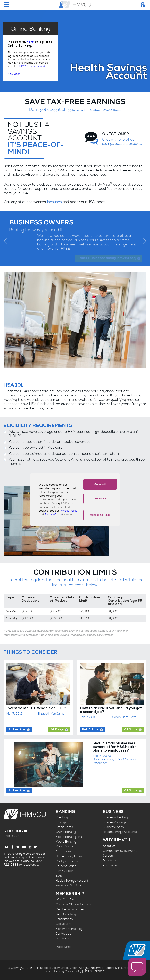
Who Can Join (65, 900)
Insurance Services (69, 886)
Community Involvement (120, 851)
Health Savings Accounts (120, 832)
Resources (110, 865)
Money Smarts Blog (69, 929)
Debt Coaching (66, 914)
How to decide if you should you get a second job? (111, 710)
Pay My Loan (64, 871)
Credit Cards (64, 827)
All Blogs (57, 730)
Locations (62, 939)
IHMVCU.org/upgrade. (33, 66)
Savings (61, 822)
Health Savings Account (72, 881)
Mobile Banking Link (69, 837)
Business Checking (115, 817)
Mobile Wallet (65, 847)
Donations (110, 861)
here (30, 42)
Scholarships (64, 919)
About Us (109, 846)
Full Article (17, 730)
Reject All (100, 499)
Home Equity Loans (69, 856)
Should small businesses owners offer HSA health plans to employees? (115, 747)
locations (54, 202)
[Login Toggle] (143, 5)
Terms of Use (53, 515)
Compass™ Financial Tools (73, 904)
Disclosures (63, 947)
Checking (62, 817)
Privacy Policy (69, 511)
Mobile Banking (66, 842)
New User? (15, 74)
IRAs (59, 876)
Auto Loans (63, 851)
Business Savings (114, 822)
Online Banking (66, 832)
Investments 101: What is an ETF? (36, 709)
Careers (108, 856)
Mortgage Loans (67, 861)
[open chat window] (137, 967)
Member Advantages (70, 909)
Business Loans (113, 827)
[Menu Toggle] (6, 5)
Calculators (63, 924)
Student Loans (66, 866)
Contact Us (63, 934)
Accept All (100, 484)
